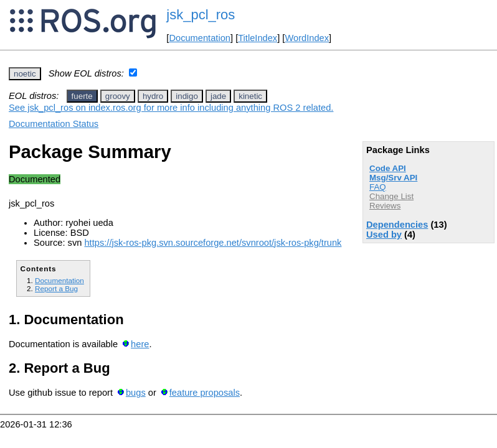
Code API (388, 168)
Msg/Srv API (393, 178)
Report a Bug (56, 288)
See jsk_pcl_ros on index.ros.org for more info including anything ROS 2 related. (171, 108)
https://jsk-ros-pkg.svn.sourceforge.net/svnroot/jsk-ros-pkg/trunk (213, 243)
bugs (136, 393)
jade (218, 96)
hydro (153, 96)
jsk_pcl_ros (201, 15)
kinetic (250, 96)
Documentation (200, 38)
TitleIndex (258, 38)
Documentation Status (54, 124)
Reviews (385, 206)
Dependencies (397, 225)
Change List (391, 196)
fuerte (82, 96)
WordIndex (307, 38)
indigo (187, 96)
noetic (25, 74)
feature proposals (205, 393)
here (140, 344)
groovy (118, 96)
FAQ (378, 187)
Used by (384, 235)
